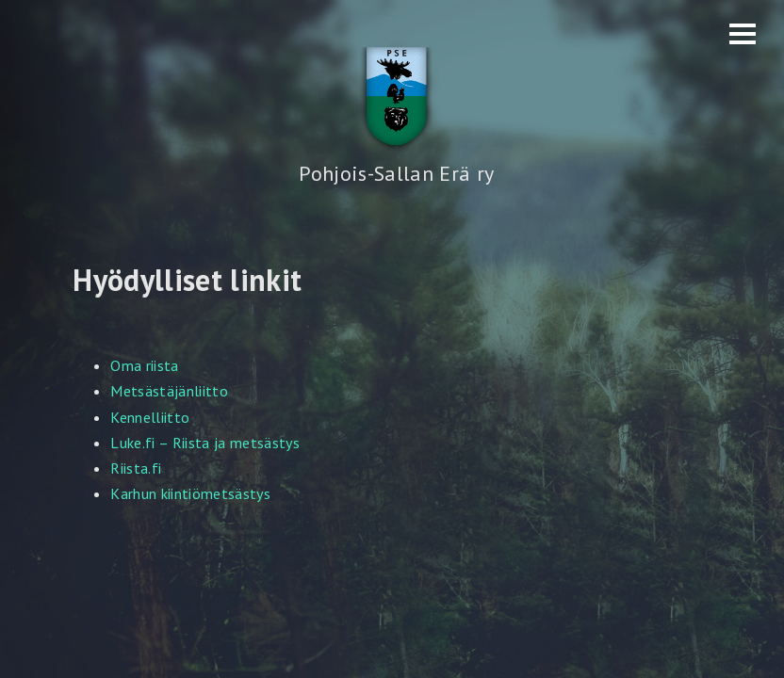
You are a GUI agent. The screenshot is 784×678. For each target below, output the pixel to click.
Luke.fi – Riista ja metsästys (205, 443)
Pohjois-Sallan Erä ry (396, 173)
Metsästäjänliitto (169, 391)
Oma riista (144, 365)
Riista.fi (136, 468)
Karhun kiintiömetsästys (190, 493)
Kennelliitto (150, 417)
